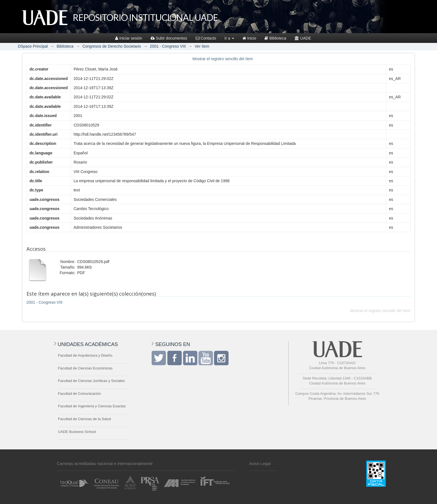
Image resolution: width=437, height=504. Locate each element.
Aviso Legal (260, 463)
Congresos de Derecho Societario (112, 46)
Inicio (249, 38)
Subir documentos (169, 38)
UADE (303, 38)
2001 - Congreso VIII (168, 46)
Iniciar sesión (129, 38)
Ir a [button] (229, 38)
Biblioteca (275, 38)
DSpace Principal (33, 46)
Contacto (206, 38)
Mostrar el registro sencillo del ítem (223, 59)
